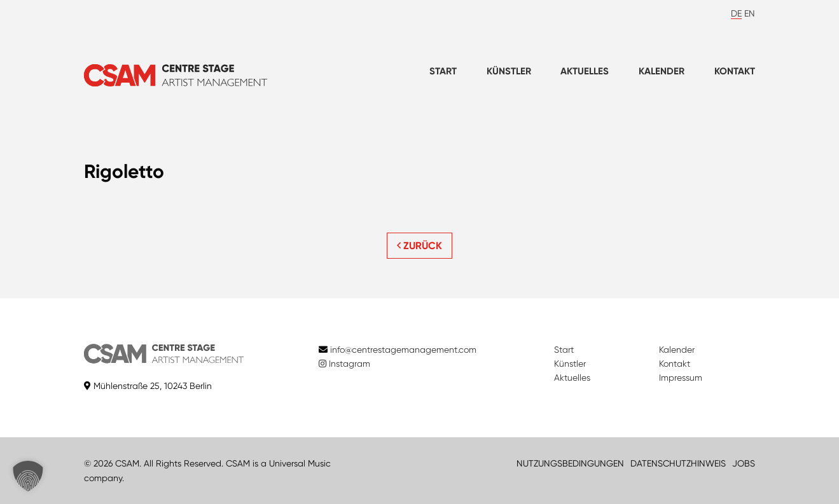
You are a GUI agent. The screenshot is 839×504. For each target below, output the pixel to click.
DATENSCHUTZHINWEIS (678, 463)
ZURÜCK (419, 246)
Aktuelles (585, 71)
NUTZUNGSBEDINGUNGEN (570, 463)
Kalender (662, 71)
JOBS (744, 463)
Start (443, 71)
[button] (28, 476)
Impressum (681, 378)
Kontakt (735, 71)
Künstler (509, 71)
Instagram (344, 364)
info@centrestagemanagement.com (403, 350)
